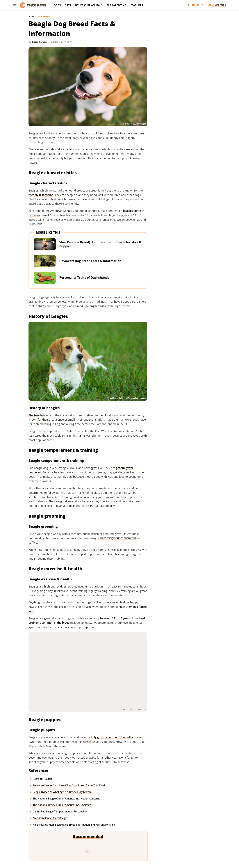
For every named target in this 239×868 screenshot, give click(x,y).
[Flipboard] (198, 5)
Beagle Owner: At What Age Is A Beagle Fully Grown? (62, 792)
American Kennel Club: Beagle (50, 818)
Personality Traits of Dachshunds (84, 278)
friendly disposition (41, 195)
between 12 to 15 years (115, 618)
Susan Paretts (39, 42)
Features (137, 5)
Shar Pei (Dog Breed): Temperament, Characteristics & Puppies (100, 244)
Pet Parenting (117, 5)
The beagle (36, 415)
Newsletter (217, 5)
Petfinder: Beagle (43, 779)
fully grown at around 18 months (112, 737)
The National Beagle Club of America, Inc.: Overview (62, 805)
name (81, 436)
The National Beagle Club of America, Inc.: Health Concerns (66, 799)
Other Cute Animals (89, 5)
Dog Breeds (44, 16)
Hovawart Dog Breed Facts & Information (90, 261)
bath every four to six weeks (118, 538)
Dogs (57, 5)
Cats (68, 5)
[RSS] (203, 5)
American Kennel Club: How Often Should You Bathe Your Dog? (69, 785)
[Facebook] (189, 5)
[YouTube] (193, 5)
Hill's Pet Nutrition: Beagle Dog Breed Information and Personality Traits (74, 825)
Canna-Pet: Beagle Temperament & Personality (60, 812)
